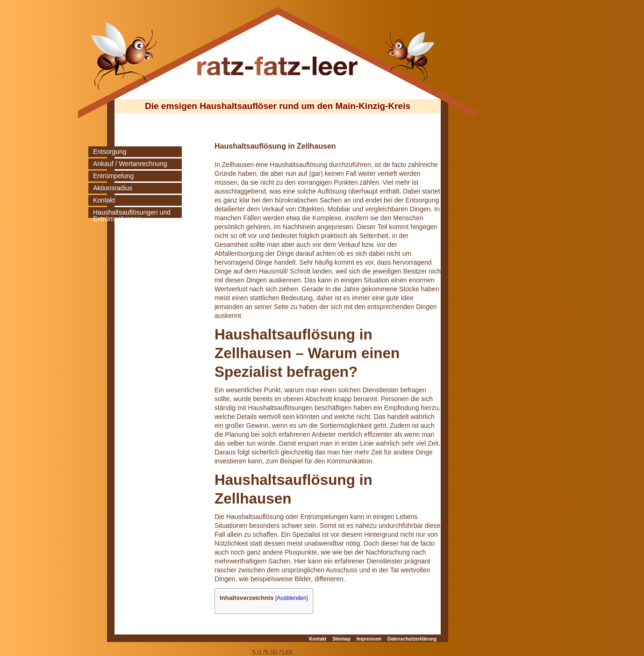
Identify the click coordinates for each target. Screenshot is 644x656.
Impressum (369, 639)
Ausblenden (291, 598)
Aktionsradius (113, 188)
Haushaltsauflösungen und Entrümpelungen (132, 216)
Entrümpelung (113, 176)
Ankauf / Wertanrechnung (130, 164)
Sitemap (341, 639)
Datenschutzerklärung (412, 639)
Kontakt (104, 200)
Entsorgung (110, 151)
